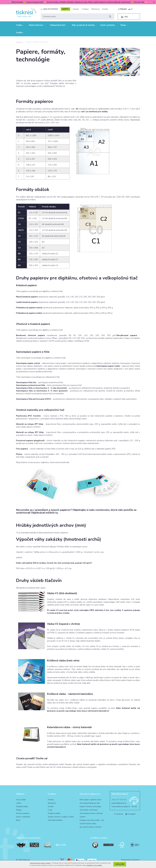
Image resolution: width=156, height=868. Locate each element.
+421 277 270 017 (49, 9)
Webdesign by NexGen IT (130, 860)
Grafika (20, 33)
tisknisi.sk (20, 42)
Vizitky (20, 25)
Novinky (76, 9)
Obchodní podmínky (55, 820)
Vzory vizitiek (21, 800)
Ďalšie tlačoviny (37, 25)
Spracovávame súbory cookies (40, 863)
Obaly (124, 25)
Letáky (19, 803)
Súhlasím (120, 864)
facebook (119, 814)
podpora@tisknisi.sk (119, 803)
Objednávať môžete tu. (45, 513)
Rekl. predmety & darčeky (83, 25)
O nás (50, 810)
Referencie (95, 9)
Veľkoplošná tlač (58, 25)
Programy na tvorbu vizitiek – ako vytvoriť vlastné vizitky (92, 822)
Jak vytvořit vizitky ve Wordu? (91, 827)
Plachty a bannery (23, 813)
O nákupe (85, 9)
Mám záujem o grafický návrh (90, 800)
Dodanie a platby (54, 813)
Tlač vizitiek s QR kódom (89, 810)
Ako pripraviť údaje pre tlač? (90, 803)
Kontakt (105, 9)
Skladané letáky (22, 807)
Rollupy (19, 810)
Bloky (18, 820)
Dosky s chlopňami (23, 817)
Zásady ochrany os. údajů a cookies (61, 817)
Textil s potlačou (108, 25)
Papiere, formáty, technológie (90, 807)
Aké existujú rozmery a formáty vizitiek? (91, 815)
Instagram (131, 814)
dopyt (65, 9)
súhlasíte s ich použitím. (94, 865)
